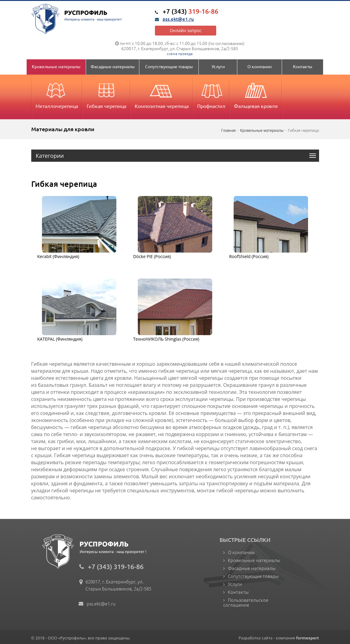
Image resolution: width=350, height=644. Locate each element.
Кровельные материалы (56, 66)
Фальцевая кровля (256, 94)
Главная (228, 130)
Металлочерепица (57, 94)
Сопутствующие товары (169, 66)
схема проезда (180, 54)
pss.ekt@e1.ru (178, 19)
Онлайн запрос (186, 30)
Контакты (303, 66)
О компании (260, 66)
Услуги (218, 66)
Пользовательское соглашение (246, 602)
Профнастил (211, 94)
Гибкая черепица (106, 94)
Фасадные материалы (113, 66)
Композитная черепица (162, 94)
